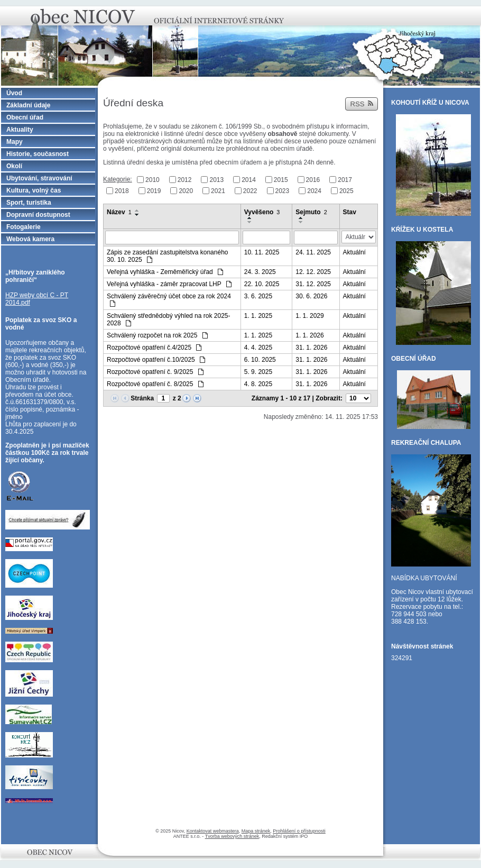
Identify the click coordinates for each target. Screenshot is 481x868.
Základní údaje (28, 105)
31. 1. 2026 (311, 348)
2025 (346, 190)
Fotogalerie (24, 227)
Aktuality (20, 130)
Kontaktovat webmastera (213, 831)
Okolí (14, 166)
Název (119, 212)
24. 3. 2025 (260, 272)
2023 (283, 190)
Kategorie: (118, 179)
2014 (249, 180)
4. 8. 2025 (258, 384)
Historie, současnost (38, 154)
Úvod (14, 93)
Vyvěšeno (262, 212)
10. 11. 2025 (262, 252)
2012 (185, 180)
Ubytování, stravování (39, 178)
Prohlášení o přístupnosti (299, 831)
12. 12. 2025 (313, 272)
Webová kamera (30, 239)
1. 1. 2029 (309, 316)
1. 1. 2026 (309, 335)
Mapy (15, 142)
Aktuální (354, 252)
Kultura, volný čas (34, 190)
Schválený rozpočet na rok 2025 (157, 335)
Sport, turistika (29, 203)
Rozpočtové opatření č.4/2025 (154, 348)
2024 (314, 190)
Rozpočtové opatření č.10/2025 (156, 360)
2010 (152, 180)
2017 (345, 180)
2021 (218, 190)
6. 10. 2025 (260, 360)
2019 (154, 190)
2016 (313, 180)
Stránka (142, 398)
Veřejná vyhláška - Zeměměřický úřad (165, 272)
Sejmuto (311, 212)
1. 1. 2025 (258, 316)
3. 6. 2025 (258, 296)
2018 (122, 190)
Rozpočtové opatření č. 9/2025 (155, 372)
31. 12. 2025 (313, 284)
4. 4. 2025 (258, 348)
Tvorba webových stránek (232, 836)
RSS (362, 104)
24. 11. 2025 (313, 252)
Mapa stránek (256, 831)
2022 (250, 190)
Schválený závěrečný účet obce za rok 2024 (169, 300)
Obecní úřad (25, 117)
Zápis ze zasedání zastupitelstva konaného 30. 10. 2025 (167, 256)
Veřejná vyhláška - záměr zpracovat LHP (169, 284)
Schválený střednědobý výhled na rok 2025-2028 (168, 319)
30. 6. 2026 (311, 296)
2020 (186, 190)
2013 (216, 180)
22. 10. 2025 (262, 284)
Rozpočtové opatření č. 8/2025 (155, 384)
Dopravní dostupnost (38, 215)
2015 (281, 180)
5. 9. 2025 (258, 372)
